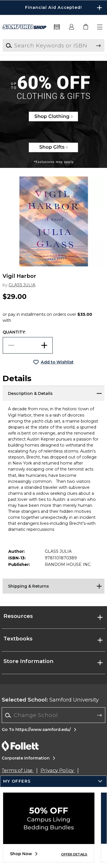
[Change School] (53, 715)
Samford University (50, 700)
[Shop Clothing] (53, 79)
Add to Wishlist (57, 362)
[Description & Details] (53, 393)
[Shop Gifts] (53, 150)
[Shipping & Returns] (53, 586)
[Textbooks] (57, 27)
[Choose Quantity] (28, 345)
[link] (86, 27)
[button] (100, 27)
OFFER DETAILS (74, 854)
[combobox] (53, 715)
